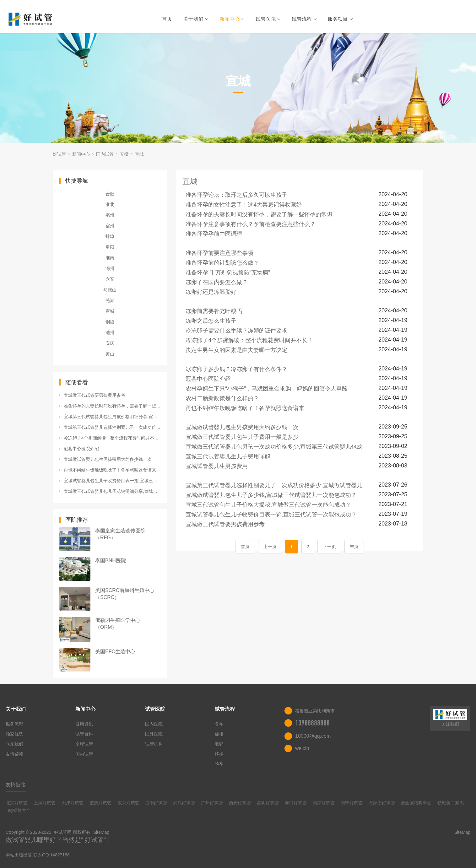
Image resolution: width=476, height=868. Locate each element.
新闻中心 (232, 19)
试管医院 (268, 19)
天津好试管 (73, 803)
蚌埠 (110, 236)
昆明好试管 (268, 803)
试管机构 (154, 744)
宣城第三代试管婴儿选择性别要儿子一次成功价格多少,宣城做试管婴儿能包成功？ (112, 427)
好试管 (59, 154)
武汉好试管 (184, 803)
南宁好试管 (352, 803)
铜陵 (110, 322)
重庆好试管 (100, 803)
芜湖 (110, 300)
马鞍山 (110, 290)
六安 (110, 279)
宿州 (110, 226)
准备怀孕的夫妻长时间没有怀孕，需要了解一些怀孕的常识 (112, 406)
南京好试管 (324, 803)
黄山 (110, 354)
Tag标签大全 (18, 810)
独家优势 (14, 734)
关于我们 (196, 19)
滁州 (110, 268)
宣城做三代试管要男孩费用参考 (95, 395)
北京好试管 (17, 803)
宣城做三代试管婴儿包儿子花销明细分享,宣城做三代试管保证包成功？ (112, 491)
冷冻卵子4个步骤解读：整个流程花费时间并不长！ (112, 438)
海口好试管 (296, 803)
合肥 (110, 194)
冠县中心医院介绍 (81, 449)
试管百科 (84, 734)
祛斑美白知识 (451, 803)
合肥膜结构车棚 (416, 803)
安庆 (110, 343)
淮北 (110, 204)
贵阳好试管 (156, 803)
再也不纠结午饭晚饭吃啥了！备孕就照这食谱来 (110, 470)
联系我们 (14, 744)
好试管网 (63, 832)
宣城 (139, 154)
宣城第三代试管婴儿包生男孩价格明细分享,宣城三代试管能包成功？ (112, 417)
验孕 (219, 764)
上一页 (270, 547)
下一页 (329, 547)
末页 (354, 547)
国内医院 (154, 724)
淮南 (110, 258)
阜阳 (110, 247)
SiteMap (101, 832)
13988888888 (312, 723)
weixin (302, 748)
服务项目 (340, 19)
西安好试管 (240, 803)
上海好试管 (45, 803)
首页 (167, 19)
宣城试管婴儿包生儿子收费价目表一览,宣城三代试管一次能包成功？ (112, 481)
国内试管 (105, 154)
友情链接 (14, 754)
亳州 (110, 215)
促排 (219, 734)
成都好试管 (128, 803)
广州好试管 (212, 803)
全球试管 (84, 744)
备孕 (219, 724)
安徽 (124, 154)
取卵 (219, 744)
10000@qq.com (313, 736)
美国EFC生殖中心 (115, 652)
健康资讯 (84, 724)
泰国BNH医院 (111, 561)
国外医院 (154, 734)
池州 (110, 332)
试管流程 (304, 19)
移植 (219, 754)
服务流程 (14, 724)
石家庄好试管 (382, 803)
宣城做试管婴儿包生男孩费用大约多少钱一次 (108, 459)
